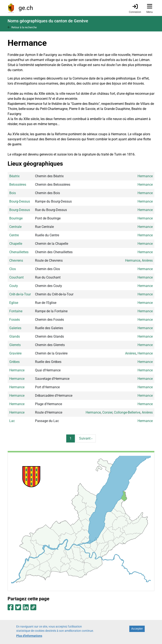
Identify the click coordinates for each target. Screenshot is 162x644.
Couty (14, 286)
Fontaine (16, 311)
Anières (147, 260)
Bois (13, 193)
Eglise (14, 303)
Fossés (15, 320)
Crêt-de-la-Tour (20, 294)
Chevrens (16, 260)
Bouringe (16, 218)
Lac (12, 421)
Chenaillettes (19, 252)
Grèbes (14, 362)
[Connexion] (135, 8)
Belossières (18, 185)
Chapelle (16, 244)
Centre (14, 235)
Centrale (15, 227)
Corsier (107, 412)
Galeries (15, 328)
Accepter (137, 630)
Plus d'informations (29, 637)
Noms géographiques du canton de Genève (48, 21)
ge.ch (26, 8)
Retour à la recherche (24, 27)
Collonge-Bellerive (127, 412)
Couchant (16, 277)
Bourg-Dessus (20, 201)
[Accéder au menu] (150, 8)
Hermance (145, 176)
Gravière (15, 353)
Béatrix (14, 176)
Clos (13, 269)
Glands (15, 336)
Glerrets (15, 345)
